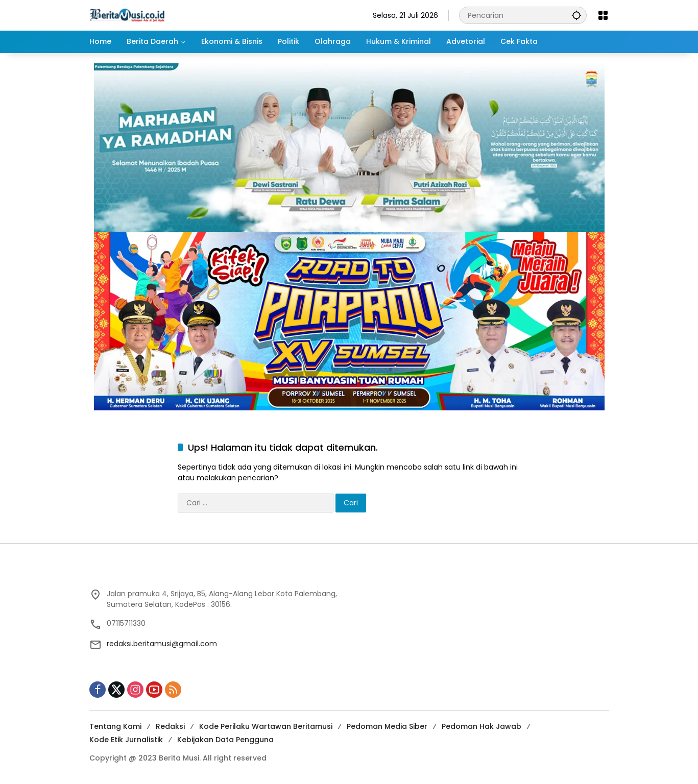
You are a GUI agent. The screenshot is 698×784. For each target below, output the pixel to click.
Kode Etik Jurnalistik (126, 740)
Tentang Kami (115, 726)
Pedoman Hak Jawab (482, 726)
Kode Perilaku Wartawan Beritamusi (266, 726)
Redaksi (170, 726)
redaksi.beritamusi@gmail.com (162, 644)
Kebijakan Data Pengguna (225, 740)
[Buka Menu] (603, 15)
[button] (576, 15)
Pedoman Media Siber (387, 726)
